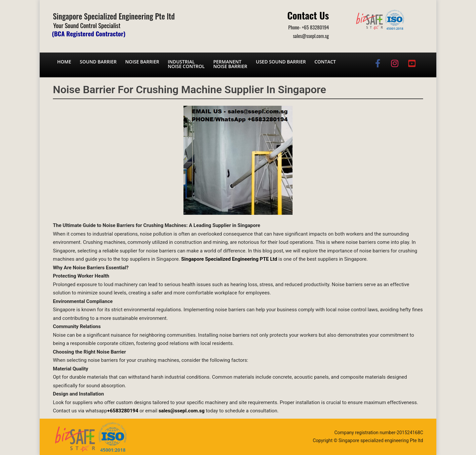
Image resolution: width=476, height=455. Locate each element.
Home (64, 62)
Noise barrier (142, 62)
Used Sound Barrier (281, 62)
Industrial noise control (186, 64)
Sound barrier (98, 62)
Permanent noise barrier (230, 64)
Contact (325, 62)
